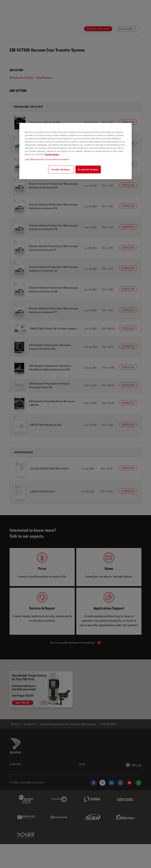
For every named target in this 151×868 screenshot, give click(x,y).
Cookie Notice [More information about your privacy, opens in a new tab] (52, 154)
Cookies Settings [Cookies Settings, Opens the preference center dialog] (61, 169)
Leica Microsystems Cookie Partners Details (47, 159)
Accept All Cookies (88, 169)
